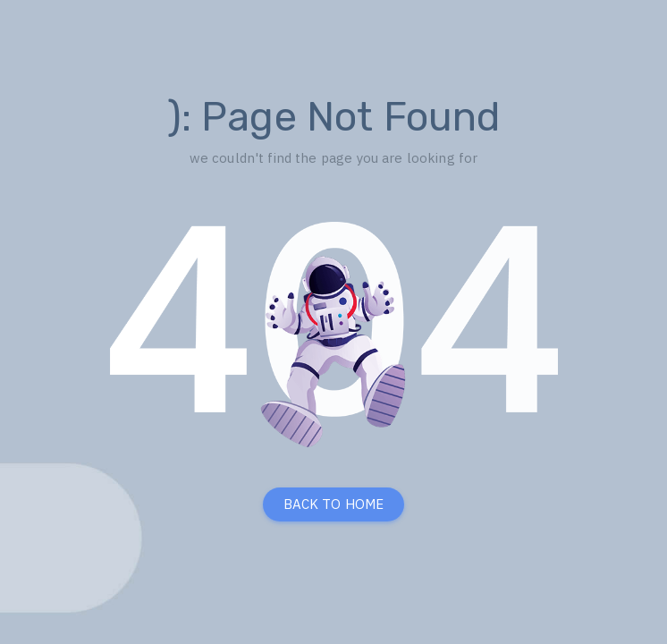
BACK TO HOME (334, 504)
